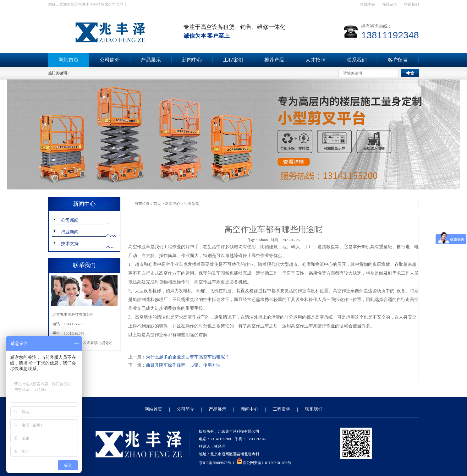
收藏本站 (368, 4)
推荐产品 (274, 60)
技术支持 (70, 244)
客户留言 (398, 60)
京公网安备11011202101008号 (264, 463)
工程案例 (233, 60)
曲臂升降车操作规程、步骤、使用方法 (183, 365)
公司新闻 (70, 220)
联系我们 (411, 4)
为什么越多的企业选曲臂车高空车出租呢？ (188, 357)
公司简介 (110, 60)
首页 (157, 204)
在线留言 (390, 4)
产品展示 (151, 60)
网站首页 (69, 60)
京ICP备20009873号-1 (217, 463)
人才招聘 (316, 60)
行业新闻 (70, 232)
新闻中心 (192, 60)
